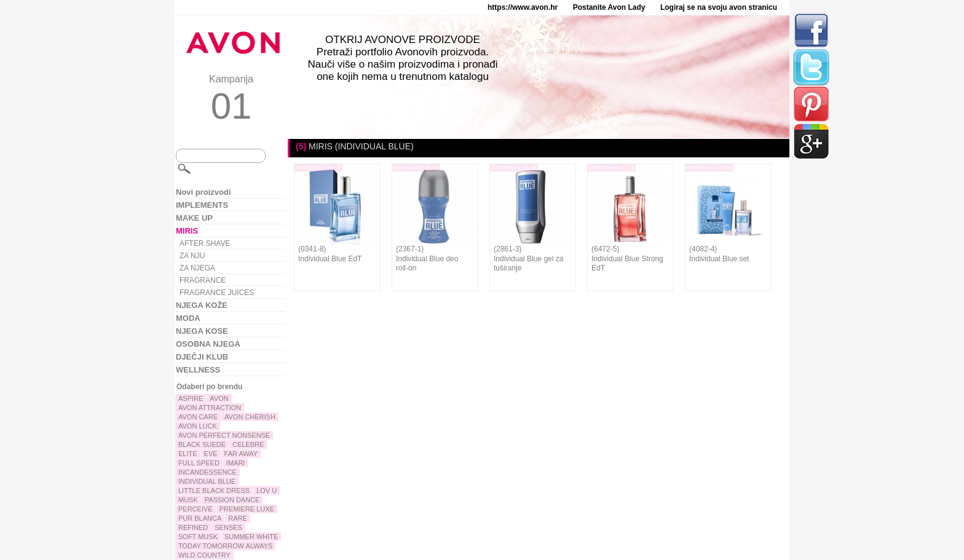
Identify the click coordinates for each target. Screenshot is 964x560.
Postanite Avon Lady (609, 7)
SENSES (228, 527)
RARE (238, 518)
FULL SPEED (199, 463)
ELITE (188, 454)
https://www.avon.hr (523, 7)
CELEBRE (248, 444)
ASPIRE (191, 398)
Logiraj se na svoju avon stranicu (719, 7)
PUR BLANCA (200, 518)
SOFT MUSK (198, 537)
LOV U (267, 491)
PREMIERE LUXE (247, 509)
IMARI (236, 463)
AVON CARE (198, 417)
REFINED (193, 527)
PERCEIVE (196, 509)
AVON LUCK (198, 426)
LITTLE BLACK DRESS (214, 491)
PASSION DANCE (232, 500)
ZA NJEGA (197, 268)
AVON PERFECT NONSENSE (224, 435)
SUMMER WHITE (251, 537)
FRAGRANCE (203, 280)
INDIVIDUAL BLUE (207, 481)
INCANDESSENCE (207, 472)
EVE (211, 454)
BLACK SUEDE (202, 444)
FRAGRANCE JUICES (217, 293)
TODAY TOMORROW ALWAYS (225, 546)
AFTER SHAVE (205, 243)
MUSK (188, 500)
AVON (219, 398)
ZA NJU (192, 256)
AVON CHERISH (250, 417)
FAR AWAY (241, 454)
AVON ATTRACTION (210, 408)
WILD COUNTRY (204, 555)
